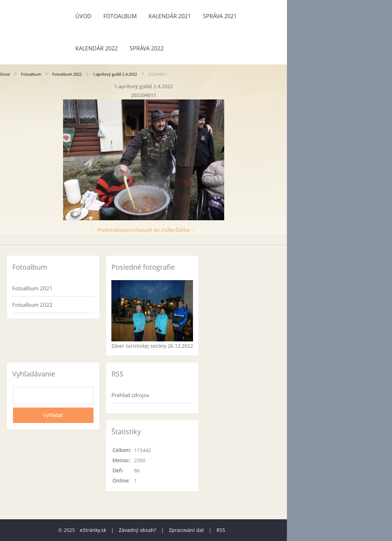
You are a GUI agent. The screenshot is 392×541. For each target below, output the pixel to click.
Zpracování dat (186, 530)
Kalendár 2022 (97, 48)
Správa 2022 (147, 48)
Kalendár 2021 (170, 16)
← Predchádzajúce (113, 230)
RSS (221, 530)
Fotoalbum (120, 16)
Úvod (83, 16)
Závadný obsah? (137, 530)
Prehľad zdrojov (130, 395)
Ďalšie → (186, 230)
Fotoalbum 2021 (32, 288)
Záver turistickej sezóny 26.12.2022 (152, 346)
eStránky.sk (93, 530)
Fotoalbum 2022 (67, 74)
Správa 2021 (220, 16)
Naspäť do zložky (155, 230)
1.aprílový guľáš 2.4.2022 (115, 74)
